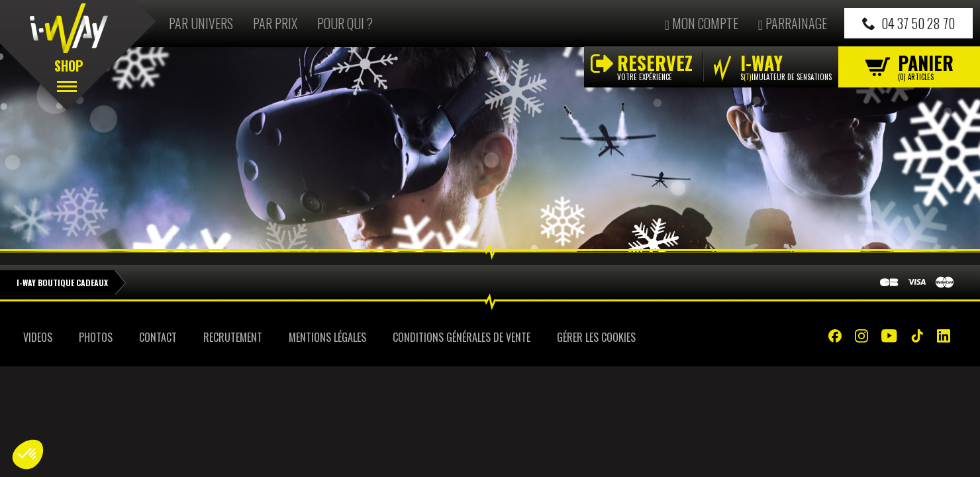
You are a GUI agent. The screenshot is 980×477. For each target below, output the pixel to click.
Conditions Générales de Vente (462, 337)
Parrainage (793, 23)
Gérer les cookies (596, 337)
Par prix (275, 23)
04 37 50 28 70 (908, 23)
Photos (96, 337)
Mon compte (701, 23)
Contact (158, 337)
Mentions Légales (327, 337)
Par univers (201, 23)
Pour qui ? (345, 23)
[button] (28, 454)
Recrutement (233, 337)
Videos (38, 337)
